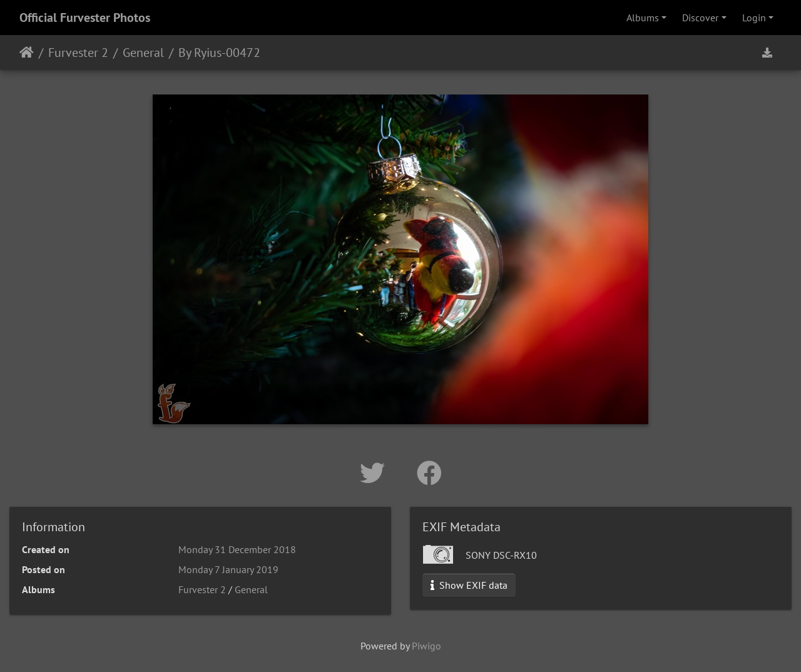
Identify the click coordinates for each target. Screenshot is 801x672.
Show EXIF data (469, 585)
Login (754, 18)
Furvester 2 (78, 53)
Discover (700, 18)
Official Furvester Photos (85, 18)
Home (27, 53)
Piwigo (426, 646)
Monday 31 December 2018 (237, 549)
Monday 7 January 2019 (228, 569)
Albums (643, 18)
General (143, 53)
